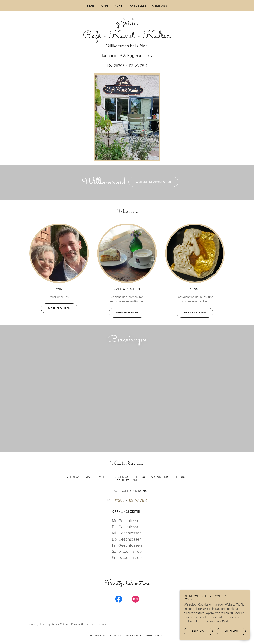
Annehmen (227, 631)
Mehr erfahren (56, 308)
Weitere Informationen (150, 182)
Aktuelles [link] (138, 6)
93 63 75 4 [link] (138, 507)
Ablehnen (194, 631)
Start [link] (91, 6)
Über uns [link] (160, 6)
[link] (127, 37)
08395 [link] (119, 507)
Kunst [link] (119, 6)
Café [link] (105, 6)
